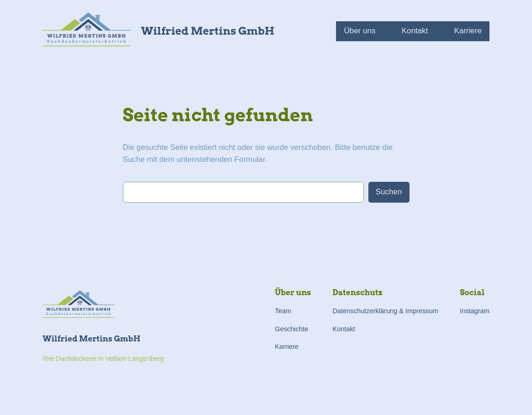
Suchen (389, 192)
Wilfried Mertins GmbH (208, 31)
